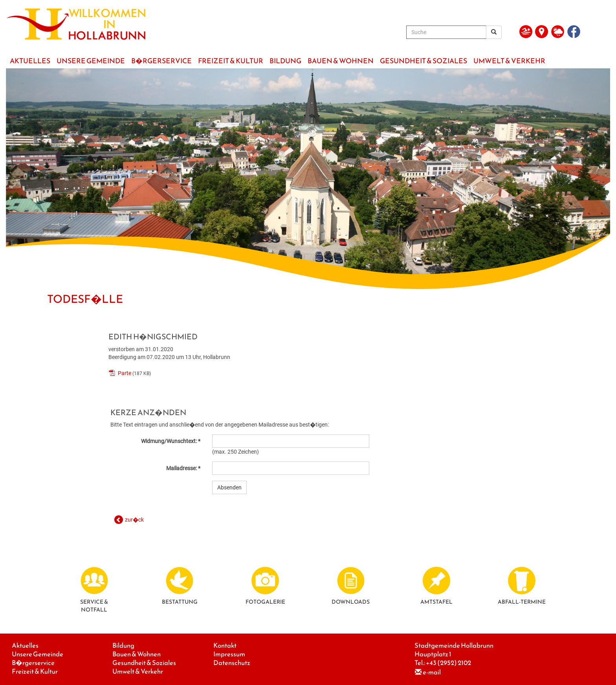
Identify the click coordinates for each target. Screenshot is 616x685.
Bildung (123, 646)
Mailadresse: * (183, 468)
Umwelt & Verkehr (138, 671)
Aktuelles (25, 646)
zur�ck (134, 520)
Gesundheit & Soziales (144, 663)
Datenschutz (232, 663)
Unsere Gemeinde (38, 654)
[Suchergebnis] (494, 32)
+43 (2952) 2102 (448, 663)
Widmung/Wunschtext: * (171, 441)
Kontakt (225, 646)
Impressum (229, 654)
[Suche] (446, 32)
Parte (125, 373)
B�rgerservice (33, 663)
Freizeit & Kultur (35, 671)
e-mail (432, 672)
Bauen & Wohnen (137, 654)
